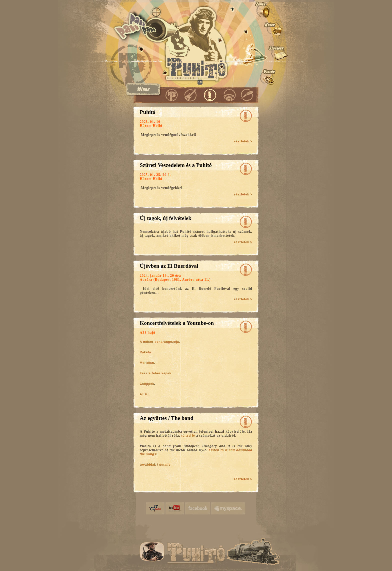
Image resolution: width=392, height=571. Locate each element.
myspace (228, 508)
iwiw (155, 508)
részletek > (243, 141)
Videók (271, 77)
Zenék (271, 9)
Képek (271, 28)
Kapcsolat (228, 95)
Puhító (172, 95)
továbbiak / (155, 465)
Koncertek (190, 95)
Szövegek (271, 53)
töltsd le (188, 436)
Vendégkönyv (247, 95)
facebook (198, 508)
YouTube (175, 508)
